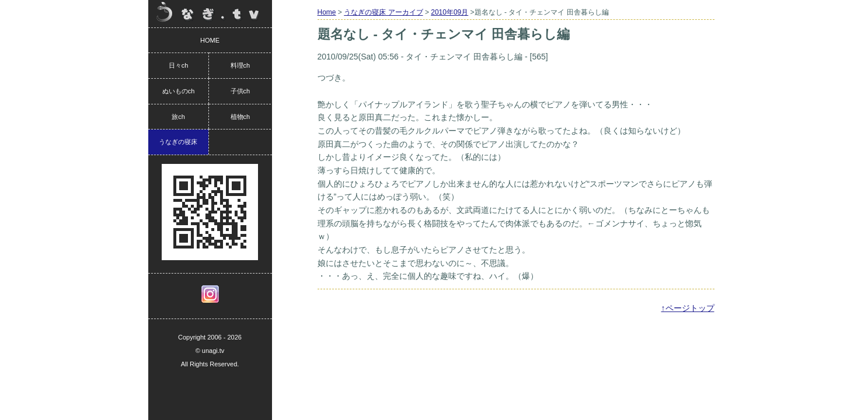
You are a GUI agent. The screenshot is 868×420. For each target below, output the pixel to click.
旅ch (178, 117)
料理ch (240, 65)
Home (327, 12)
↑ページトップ (688, 308)
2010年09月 (449, 12)
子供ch (240, 91)
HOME (210, 40)
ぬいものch (179, 91)
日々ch (179, 65)
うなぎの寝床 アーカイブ (383, 12)
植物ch (240, 117)
